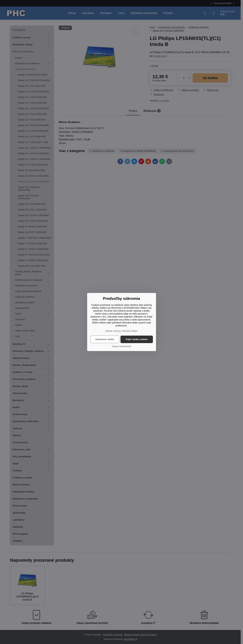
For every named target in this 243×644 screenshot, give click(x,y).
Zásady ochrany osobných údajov (121, 331)
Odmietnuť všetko (105, 339)
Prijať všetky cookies (137, 339)
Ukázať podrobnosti (122, 346)
